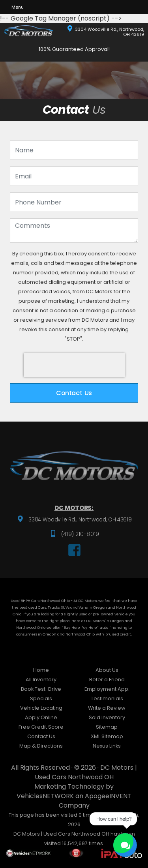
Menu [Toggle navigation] (15, 7)
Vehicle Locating (41, 708)
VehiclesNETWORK (45, 796)
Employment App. (107, 689)
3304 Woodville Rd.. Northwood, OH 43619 (80, 520)
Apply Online (41, 717)
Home (41, 670)
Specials (41, 698)
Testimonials (107, 698)
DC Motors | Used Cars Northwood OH (86, 772)
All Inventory (41, 680)
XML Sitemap (107, 736)
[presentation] (74, 365)
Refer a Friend (107, 680)
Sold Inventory (107, 717)
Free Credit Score (41, 727)
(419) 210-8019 (79, 534)
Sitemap (107, 727)
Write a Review (107, 708)
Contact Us (74, 393)
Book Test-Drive (41, 689)
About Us (107, 670)
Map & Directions (41, 746)
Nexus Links (107, 746)
